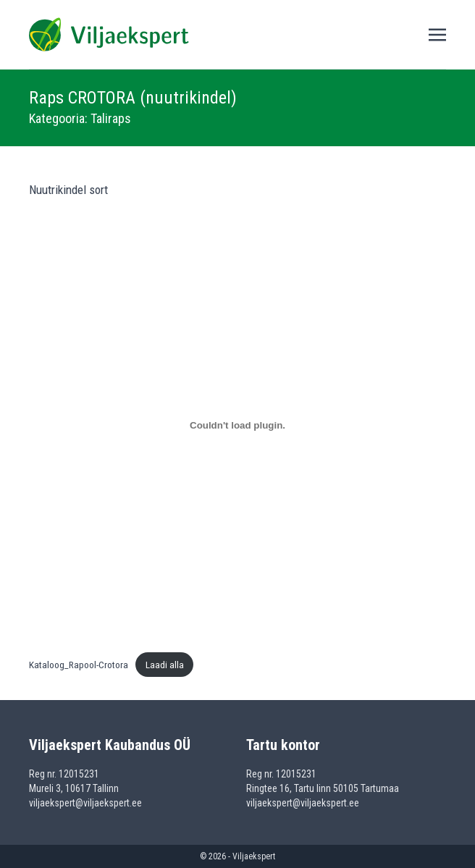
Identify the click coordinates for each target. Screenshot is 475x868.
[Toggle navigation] (437, 34)
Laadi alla (165, 665)
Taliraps (111, 118)
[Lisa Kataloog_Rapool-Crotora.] (237, 426)
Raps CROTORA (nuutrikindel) (133, 98)
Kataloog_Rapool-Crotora (79, 665)
